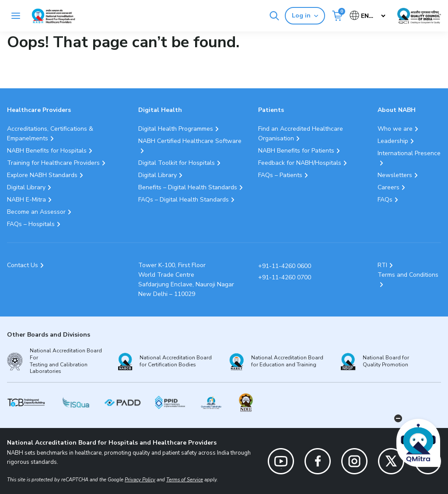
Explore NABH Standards (42, 175)
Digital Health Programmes (176, 129)
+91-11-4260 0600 (285, 266)
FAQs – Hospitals (31, 224)
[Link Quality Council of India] (419, 16)
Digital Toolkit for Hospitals (177, 163)
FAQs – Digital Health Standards (184, 200)
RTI (382, 265)
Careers (388, 187)
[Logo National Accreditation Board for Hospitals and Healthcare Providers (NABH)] (53, 16)
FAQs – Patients (280, 175)
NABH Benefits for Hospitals (47, 151)
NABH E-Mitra (26, 200)
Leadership (393, 141)
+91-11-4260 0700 (285, 277)
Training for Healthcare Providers (53, 163)
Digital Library (26, 187)
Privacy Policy (140, 480)
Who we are (395, 129)
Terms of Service (185, 480)
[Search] (274, 16)
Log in (305, 16)
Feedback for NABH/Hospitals (300, 163)
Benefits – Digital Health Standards (188, 187)
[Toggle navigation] (16, 16)
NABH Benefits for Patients (296, 151)
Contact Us (23, 265)
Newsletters (395, 175)
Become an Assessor (36, 212)
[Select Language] (368, 16)
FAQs (385, 200)
